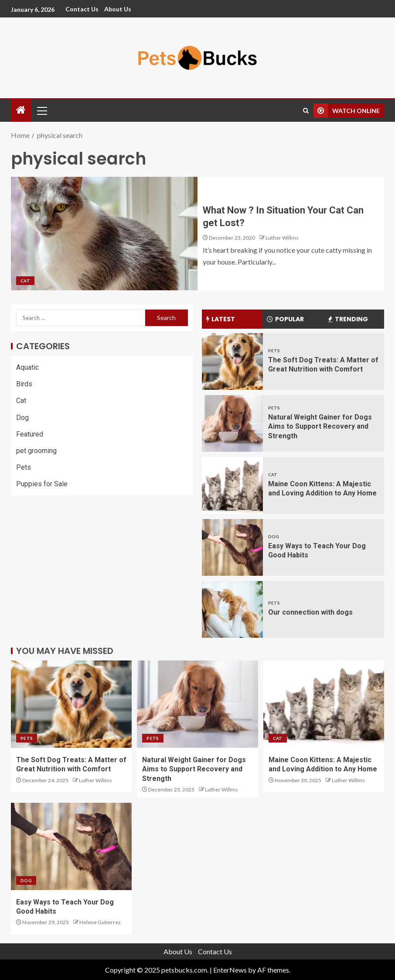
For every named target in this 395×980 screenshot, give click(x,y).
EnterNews (230, 970)
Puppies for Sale (42, 484)
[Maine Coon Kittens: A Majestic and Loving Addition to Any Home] (232, 485)
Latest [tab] (221, 319)
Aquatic (27, 367)
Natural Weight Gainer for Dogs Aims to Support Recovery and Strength (320, 426)
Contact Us (82, 9)
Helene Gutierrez (100, 922)
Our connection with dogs (310, 612)
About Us (118, 9)
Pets (24, 467)
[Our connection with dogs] (232, 609)
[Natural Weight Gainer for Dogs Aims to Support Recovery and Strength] (232, 423)
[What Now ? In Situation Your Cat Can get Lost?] (104, 234)
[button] (41, 110)
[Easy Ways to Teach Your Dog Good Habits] (232, 547)
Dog (22, 418)
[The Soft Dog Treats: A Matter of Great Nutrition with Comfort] (232, 361)
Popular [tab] (285, 319)
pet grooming (36, 451)
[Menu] (41, 110)
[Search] (306, 111)
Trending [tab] (348, 319)
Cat (25, 281)
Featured (30, 434)
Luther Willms (282, 238)
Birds (24, 384)
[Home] (21, 110)
